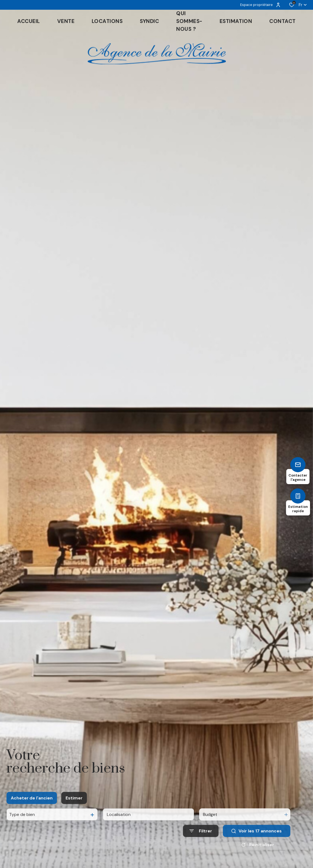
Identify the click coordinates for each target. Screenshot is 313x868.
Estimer (74, 803)
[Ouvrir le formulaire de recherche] (201, 837)
